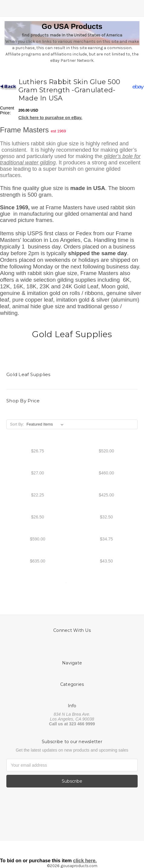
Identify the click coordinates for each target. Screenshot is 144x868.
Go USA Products (72, 26)
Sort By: (17, 424)
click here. (85, 861)
